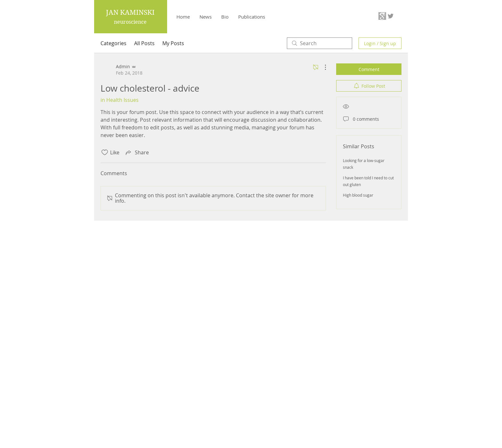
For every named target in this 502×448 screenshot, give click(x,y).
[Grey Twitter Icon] (391, 16)
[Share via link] (137, 152)
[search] (320, 43)
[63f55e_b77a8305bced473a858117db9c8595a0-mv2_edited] (382, 16)
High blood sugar (358, 195)
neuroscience (130, 22)
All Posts (144, 43)
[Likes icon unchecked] (105, 152)
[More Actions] (322, 67)
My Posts (173, 43)
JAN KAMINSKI (130, 12)
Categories (113, 43)
